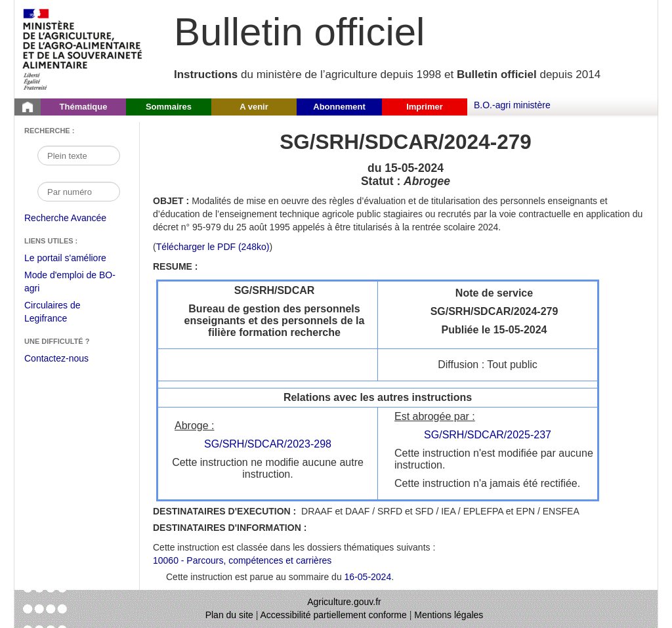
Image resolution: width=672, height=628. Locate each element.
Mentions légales (449, 615)
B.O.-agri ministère (512, 105)
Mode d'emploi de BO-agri (70, 283)
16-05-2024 (368, 577)
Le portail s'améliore (75, 259)
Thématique (84, 107)
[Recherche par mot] (79, 156)
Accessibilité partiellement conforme (334, 615)
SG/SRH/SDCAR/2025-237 (488, 435)
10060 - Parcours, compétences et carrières (242, 560)
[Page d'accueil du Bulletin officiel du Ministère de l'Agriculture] (28, 107)
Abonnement (339, 107)
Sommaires (169, 107)
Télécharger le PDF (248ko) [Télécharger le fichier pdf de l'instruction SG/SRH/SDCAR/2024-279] (213, 247)
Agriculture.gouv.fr (344, 602)
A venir (254, 107)
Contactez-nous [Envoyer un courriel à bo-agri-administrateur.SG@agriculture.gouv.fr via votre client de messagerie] (56, 358)
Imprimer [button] (425, 107)
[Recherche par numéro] (79, 192)
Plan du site (229, 615)
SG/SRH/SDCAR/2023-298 (268, 444)
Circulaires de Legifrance (63, 313)
